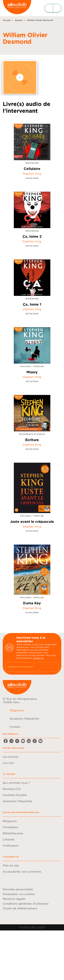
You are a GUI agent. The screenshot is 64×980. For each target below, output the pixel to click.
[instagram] (17, 741)
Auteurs (19, 20)
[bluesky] (40, 741)
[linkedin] (29, 741)
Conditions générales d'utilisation (26, 904)
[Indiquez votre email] (28, 667)
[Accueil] (17, 8)
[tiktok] (35, 741)
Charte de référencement (20, 908)
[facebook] (6, 741)
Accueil (7, 20)
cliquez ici (38, 658)
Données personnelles (18, 889)
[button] (32, 757)
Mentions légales (14, 899)
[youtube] (23, 741)
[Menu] (53, 8)
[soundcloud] (11, 741)
